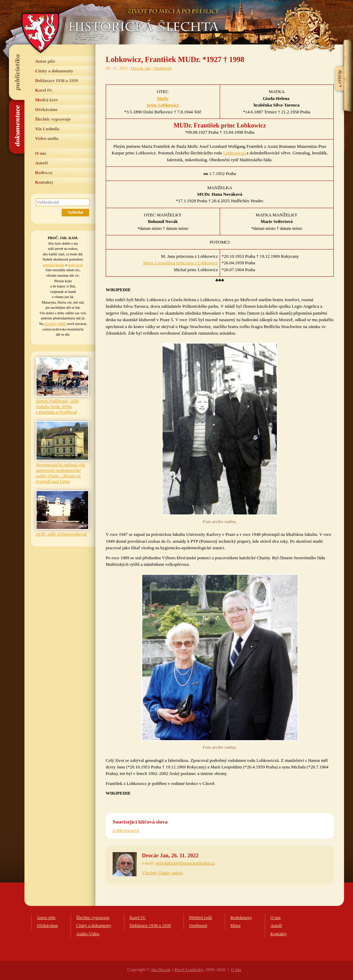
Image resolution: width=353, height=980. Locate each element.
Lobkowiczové (126, 830)
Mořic (163, 98)
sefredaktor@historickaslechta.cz (185, 863)
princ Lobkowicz (163, 105)
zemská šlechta (53, 265)
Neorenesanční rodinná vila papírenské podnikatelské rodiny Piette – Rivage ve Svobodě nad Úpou (61, 473)
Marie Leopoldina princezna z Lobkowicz (180, 263)
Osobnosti (163, 68)
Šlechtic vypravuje (53, 119)
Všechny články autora (162, 873)
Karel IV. (44, 90)
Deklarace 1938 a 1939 (57, 80)
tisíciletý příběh (55, 324)
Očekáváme (46, 109)
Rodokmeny (241, 917)
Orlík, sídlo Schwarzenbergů (61, 534)
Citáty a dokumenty (54, 71)
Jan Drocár (160, 969)
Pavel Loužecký (189, 969)
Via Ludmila (47, 129)
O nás (41, 153)
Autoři (41, 163)
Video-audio (47, 138)
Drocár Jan (141, 68)
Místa (236, 925)
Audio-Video (88, 934)
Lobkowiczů (235, 153)
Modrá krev (47, 100)
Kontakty (44, 182)
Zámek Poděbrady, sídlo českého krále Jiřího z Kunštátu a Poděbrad (58, 406)
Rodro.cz (44, 172)
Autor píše (45, 61)
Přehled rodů (201, 917)
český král (75, 265)
